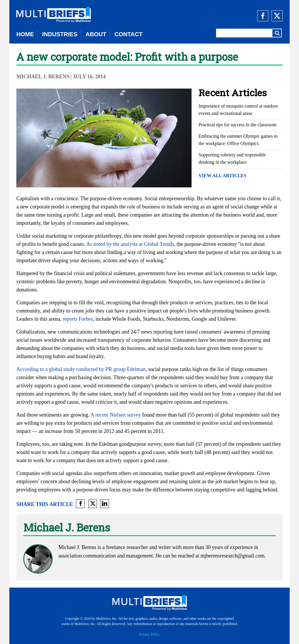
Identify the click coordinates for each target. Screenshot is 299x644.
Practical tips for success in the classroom (238, 125)
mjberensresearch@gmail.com (233, 556)
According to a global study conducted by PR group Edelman (81, 369)
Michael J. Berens (43, 77)
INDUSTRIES (60, 34)
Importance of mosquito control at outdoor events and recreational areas (238, 110)
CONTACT (128, 34)
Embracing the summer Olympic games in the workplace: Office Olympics (238, 140)
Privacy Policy (149, 634)
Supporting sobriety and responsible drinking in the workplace (232, 158)
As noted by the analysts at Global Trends (130, 244)
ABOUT (96, 34)
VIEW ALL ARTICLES (222, 176)
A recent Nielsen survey (116, 415)
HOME (25, 34)
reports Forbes (78, 319)
